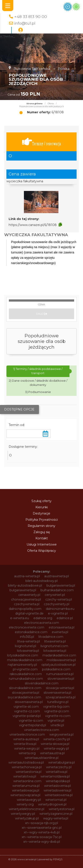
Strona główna (34, 104)
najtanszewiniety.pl (22, 665)
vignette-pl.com (57, 711)
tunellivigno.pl (58, 702)
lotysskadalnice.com (23, 655)
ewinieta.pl (60, 632)
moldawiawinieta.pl (61, 660)
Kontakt (42, 538)
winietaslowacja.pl (26, 790)
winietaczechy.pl (59, 767)
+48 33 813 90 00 (31, 17)
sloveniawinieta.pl (61, 679)
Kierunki (42, 507)
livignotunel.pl (25, 646)
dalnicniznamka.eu (60, 609)
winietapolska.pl (58, 781)
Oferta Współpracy (42, 551)
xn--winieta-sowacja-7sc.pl (42, 837)
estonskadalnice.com (31, 632)
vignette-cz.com (27, 711)
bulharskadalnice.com (57, 590)
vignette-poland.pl (27, 716)
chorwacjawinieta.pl (26, 599)
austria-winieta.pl (27, 576)
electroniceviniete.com (27, 627)
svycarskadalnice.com (24, 697)
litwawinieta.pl (55, 641)
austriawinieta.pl (57, 576)
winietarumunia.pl (26, 786)
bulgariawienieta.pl (61, 585)
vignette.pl (56, 721)
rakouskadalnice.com (26, 674)
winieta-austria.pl (26, 739)
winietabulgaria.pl (62, 762)
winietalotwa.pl (25, 776)
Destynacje (41, 513)
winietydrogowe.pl (52, 804)
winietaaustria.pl (52, 753)
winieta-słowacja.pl (55, 744)
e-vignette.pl (58, 613)
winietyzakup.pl (27, 818)
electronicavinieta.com (42, 623)
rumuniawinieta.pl (60, 674)
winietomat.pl (56, 800)
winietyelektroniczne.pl (27, 809)
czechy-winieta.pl (59, 599)
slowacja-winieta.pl (60, 688)
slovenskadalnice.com (42, 683)
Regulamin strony (41, 526)
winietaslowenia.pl (57, 790)
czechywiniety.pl (57, 604)
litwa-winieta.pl (29, 641)
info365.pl (27, 637)
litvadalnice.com (51, 637)
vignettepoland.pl (33, 725)
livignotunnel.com (54, 646)
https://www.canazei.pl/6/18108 (33, 225)
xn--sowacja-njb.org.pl (41, 823)
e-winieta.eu (20, 618)
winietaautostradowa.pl (26, 762)
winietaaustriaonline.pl (41, 758)
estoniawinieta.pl (62, 627)
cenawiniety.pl (29, 595)
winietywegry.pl (23, 814)
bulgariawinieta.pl (23, 590)
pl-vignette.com (25, 669)
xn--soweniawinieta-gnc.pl (42, 828)
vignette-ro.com (58, 716)
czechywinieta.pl (27, 604)
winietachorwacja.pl (27, 767)
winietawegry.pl (29, 800)
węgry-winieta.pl (56, 818)
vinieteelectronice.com (27, 734)
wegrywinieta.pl (61, 734)
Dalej (42, 314)
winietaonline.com (27, 781)
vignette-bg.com (56, 707)
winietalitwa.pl (57, 772)
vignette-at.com (26, 707)
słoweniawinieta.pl (29, 702)
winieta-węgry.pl (56, 748)
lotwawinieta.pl (55, 651)
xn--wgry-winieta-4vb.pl (42, 832)
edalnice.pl (65, 618)
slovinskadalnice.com (25, 688)
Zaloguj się (42, 532)
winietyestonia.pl (62, 809)
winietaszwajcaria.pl (25, 795)
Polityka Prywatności (42, 520)
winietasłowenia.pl (59, 795)
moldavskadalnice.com (25, 660)
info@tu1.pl (25, 23)
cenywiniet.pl (55, 595)
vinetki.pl (57, 725)
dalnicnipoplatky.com (25, 609)
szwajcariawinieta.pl (61, 697)
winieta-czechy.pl (57, 739)
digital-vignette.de (29, 613)
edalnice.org (43, 618)
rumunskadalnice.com (26, 679)
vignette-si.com (31, 721)
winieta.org (27, 753)
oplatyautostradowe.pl (58, 665)
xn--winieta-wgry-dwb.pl (42, 842)
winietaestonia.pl (29, 772)
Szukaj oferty (41, 501)
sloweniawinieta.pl (57, 693)
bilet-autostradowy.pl (41, 581)
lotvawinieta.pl (28, 651)
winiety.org (25, 804)
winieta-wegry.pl (27, 748)
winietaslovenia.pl (57, 786)
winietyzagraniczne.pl (56, 814)
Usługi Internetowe (42, 544)
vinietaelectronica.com (42, 730)
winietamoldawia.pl (55, 776)
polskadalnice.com (56, 669)
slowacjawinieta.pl (26, 693)
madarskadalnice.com (59, 655)
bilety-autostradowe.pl (25, 585)
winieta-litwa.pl (25, 744)
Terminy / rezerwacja (42, 142)
